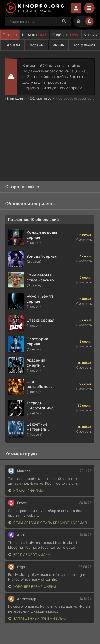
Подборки (65, 35)
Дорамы (37, 45)
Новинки (34, 35)
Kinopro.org (14, 98)
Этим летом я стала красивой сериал (48, 523)
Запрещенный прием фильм (37, 619)
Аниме (59, 45)
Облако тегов (41, 98)
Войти (76, 8)
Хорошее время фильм (32, 587)
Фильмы (91, 35)
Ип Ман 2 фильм (26, 491)
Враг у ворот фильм (29, 555)
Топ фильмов (85, 45)
